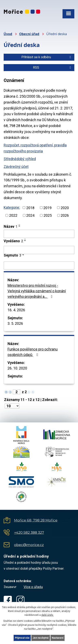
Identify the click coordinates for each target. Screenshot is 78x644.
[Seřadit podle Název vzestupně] (20, 224)
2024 (30, 215)
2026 (65, 215)
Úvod (8, 34)
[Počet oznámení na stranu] (12, 406)
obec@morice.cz (29, 545)
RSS (53, 68)
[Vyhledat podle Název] (39, 234)
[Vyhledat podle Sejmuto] (39, 266)
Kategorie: (12, 207)
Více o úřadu (33, 587)
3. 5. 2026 (15, 323)
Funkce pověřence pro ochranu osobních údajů (33, 352)
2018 (30, 208)
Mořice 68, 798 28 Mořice (36, 520)
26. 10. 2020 (17, 368)
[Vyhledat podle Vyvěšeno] (39, 250)
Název (10, 226)
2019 (47, 208)
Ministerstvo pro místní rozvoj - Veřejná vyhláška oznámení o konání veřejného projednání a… (37, 291)
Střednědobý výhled (20, 159)
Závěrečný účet (16, 167)
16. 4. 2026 (16, 310)
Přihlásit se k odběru (47, 57)
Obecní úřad (29, 34)
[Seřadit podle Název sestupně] (20, 226)
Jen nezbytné (41, 638)
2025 (48, 215)
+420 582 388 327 (29, 532)
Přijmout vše (22, 638)
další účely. (47, 615)
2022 (13, 215)
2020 (65, 208)
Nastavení (58, 638)
